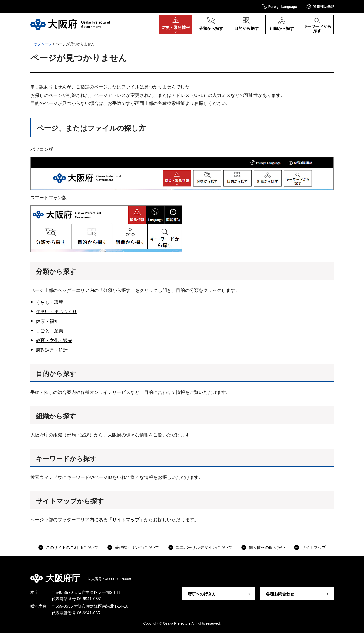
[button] (279, 6)
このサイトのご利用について (72, 547)
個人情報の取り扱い (267, 547)
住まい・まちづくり (56, 312)
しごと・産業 (50, 331)
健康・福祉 (47, 321)
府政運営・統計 (52, 350)
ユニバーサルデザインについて (204, 547)
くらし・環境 (50, 302)
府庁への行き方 (202, 594)
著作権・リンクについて (137, 547)
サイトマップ (126, 520)
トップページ (41, 44)
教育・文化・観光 (54, 341)
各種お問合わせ (280, 594)
